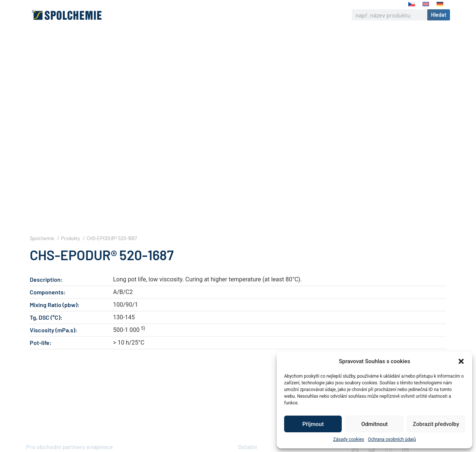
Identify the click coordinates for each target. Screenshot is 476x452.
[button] (461, 361)
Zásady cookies (349, 439)
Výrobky (175, 15)
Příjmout (313, 424)
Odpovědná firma (221, 15)
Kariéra (266, 15)
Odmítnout (375, 424)
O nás (145, 15)
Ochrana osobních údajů (392, 439)
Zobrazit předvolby (436, 424)
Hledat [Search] (439, 15)
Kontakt (298, 15)
